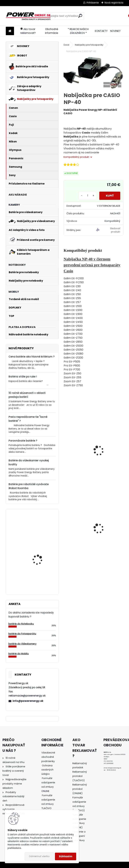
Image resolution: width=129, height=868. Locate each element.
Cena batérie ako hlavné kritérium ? (32, 357)
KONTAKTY (101, 31)
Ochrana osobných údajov (47, 770)
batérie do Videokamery (22, 644)
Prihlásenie (93, 3)
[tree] (49, 783)
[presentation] (65, 447)
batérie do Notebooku (21, 624)
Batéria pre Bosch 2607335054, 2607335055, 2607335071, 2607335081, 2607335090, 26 (38, 571)
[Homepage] (10, 31)
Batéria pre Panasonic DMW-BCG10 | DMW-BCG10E (77, 534)
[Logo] (28, 16)
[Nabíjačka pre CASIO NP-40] (93, 73)
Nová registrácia (114, 3)
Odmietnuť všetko (39, 856)
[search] (80, 16)
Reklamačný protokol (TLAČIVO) (80, 776)
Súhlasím (66, 856)
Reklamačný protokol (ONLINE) (80, 789)
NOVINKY (115, 31)
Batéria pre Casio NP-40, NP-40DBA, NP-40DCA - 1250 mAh (80, 446)
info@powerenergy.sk (28, 701)
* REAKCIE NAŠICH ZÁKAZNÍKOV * (78, 31)
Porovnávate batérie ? (23, 441)
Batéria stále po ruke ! (23, 377)
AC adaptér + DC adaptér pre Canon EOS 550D (108, 531)
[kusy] (88, 196)
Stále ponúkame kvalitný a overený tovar (14, 771)
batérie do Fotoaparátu (22, 634)
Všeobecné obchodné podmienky (48, 757)
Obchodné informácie (52, 31)
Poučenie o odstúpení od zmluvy (79, 836)
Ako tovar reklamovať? (28, 31)
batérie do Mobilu (19, 654)
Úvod (66, 45)
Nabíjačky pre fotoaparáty (89, 45)
